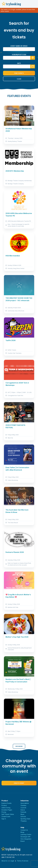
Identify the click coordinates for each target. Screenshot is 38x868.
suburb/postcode (19, 55)
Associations (25, 803)
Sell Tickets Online (8, 814)
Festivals (23, 812)
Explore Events (7, 803)
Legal (12, 861)
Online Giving (6, 808)
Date (19, 63)
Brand (23, 841)
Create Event (19, 783)
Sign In (4, 819)
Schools (23, 817)
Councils (23, 808)
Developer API (25, 837)
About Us (5, 861)
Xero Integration (26, 839)
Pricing (4, 812)
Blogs (22, 832)
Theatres (24, 821)
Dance (23, 810)
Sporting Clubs (25, 819)
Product (4, 805)
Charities (23, 805)
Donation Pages (7, 810)
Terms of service (23, 861)
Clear (19, 79)
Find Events (19, 73)
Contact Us (24, 830)
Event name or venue (19, 46)
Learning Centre (26, 834)
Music (22, 814)
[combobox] (19, 58)
